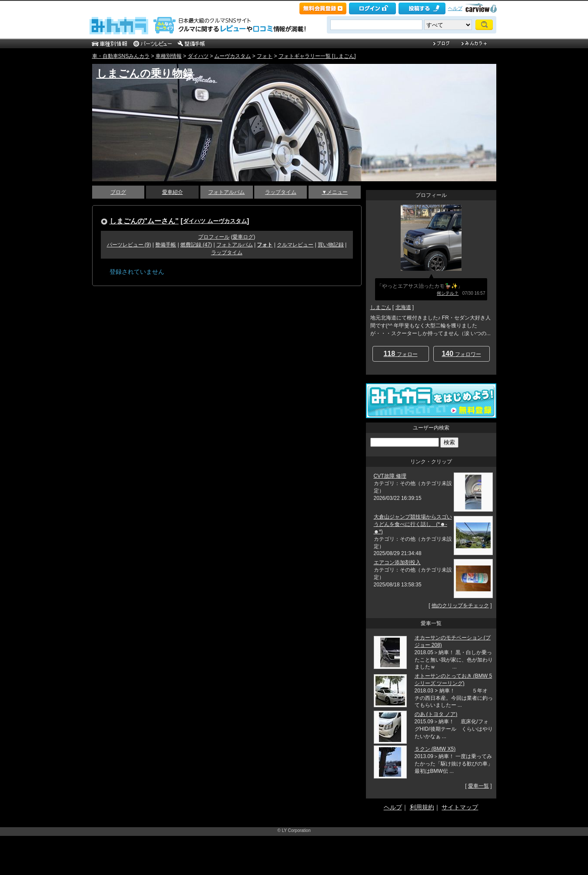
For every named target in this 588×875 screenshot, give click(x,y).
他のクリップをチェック (460, 606)
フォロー (400, 354)
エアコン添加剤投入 (397, 562)
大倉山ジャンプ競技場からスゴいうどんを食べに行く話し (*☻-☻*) (413, 524)
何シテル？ (448, 293)
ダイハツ (198, 56)
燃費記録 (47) (196, 245)
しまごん (381, 307)
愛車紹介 (173, 192)
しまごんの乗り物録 (145, 73)
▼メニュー (335, 192)
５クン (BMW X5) (435, 749)
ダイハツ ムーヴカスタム (215, 221)
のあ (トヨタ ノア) (436, 714)
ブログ (118, 192)
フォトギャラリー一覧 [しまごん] (317, 56)
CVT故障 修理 (390, 476)
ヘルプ (455, 8)
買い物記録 (331, 245)
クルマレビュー (295, 245)
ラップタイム (281, 192)
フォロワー (461, 354)
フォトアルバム (226, 192)
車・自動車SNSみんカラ (121, 56)
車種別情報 (169, 56)
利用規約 (422, 807)
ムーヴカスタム (233, 56)
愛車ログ (243, 237)
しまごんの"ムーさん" (144, 221)
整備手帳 (166, 245)
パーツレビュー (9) (129, 245)
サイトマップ (460, 807)
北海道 (403, 307)
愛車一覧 (478, 786)
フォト (265, 56)
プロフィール (214, 237)
